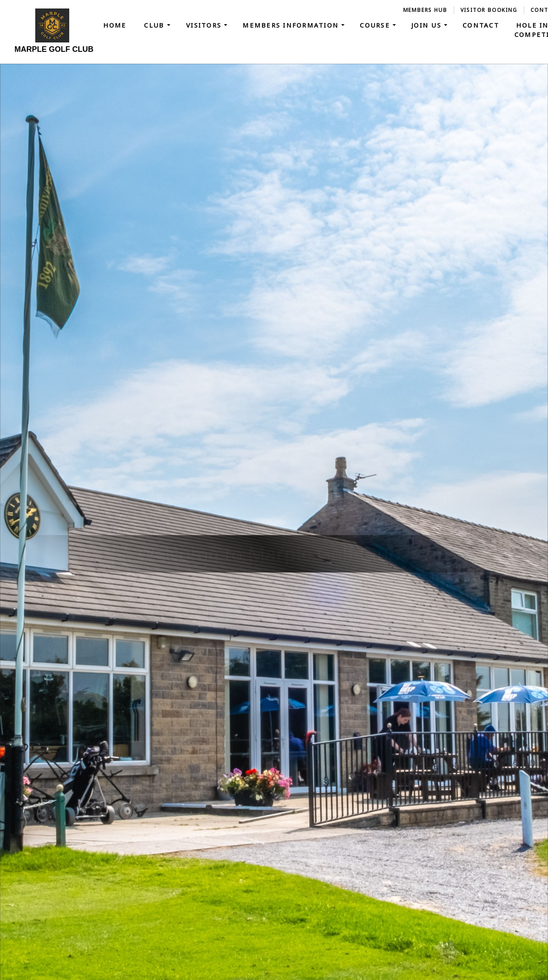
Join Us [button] (428, 25)
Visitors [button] (205, 25)
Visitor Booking (489, 10)
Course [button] (376, 25)
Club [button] (155, 25)
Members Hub (425, 10)
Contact (481, 25)
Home (115, 25)
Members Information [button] (292, 25)
